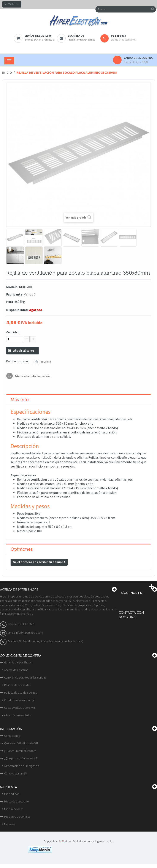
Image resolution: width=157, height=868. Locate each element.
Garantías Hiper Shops (18, 662)
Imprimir (46, 361)
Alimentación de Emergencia (22, 766)
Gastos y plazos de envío (20, 708)
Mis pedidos (12, 794)
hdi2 (62, 841)
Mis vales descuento (17, 801)
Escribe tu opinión (18, 361)
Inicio (7, 73)
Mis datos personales (17, 816)
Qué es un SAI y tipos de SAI (21, 743)
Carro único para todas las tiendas (25, 677)
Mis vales (10, 824)
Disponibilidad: (17, 310)
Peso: (10, 302)
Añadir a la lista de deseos (32, 376)
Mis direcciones (14, 809)
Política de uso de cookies (20, 693)
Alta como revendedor (18, 715)
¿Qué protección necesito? (21, 758)
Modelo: (12, 287)
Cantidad (13, 332)
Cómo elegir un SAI (16, 773)
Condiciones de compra (19, 700)
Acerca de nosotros (16, 670)
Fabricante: (15, 294)
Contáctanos (12, 736)
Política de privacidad (18, 685)
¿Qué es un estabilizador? (20, 751)
